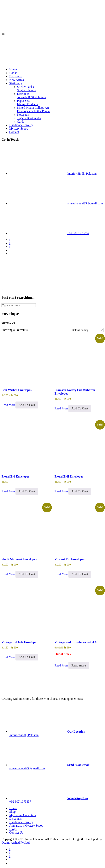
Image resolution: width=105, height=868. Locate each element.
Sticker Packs (25, 87)
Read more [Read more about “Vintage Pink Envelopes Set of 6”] (79, 665)
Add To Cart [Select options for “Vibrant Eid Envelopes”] (80, 574)
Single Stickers (26, 90)
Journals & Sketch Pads (32, 97)
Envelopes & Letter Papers (34, 111)
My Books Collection (23, 815)
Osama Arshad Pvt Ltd (16, 843)
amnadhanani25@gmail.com (85, 203)
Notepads (23, 115)
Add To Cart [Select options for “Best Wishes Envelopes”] (27, 405)
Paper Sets (23, 101)
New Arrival (17, 80)
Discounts (15, 76)
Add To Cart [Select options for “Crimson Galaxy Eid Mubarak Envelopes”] (80, 408)
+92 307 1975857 (78, 233)
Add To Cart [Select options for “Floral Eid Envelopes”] (27, 491)
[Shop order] (87, 330)
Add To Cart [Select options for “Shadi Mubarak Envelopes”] (27, 574)
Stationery (16, 83)
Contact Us (16, 833)
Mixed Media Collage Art (33, 108)
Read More (9, 405)
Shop (12, 812)
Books (13, 73)
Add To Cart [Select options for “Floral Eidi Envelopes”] (80, 491)
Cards (21, 122)
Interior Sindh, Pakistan (82, 174)
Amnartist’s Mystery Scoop (26, 826)
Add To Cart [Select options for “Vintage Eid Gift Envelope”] (27, 657)
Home (13, 69)
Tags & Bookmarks (29, 118)
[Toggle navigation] (3, 34)
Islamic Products (27, 104)
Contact (14, 132)
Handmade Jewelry (21, 125)
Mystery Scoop (19, 129)
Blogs (13, 829)
